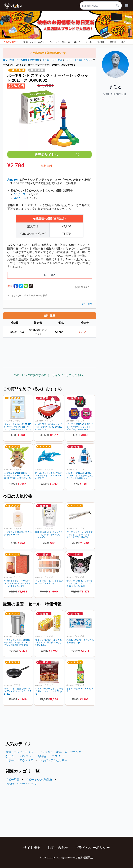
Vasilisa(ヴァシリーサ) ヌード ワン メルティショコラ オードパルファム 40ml (17, 583)
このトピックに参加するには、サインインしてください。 (50, 375)
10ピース (20, 194)
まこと (82, 332)
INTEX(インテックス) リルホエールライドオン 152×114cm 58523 (49, 475)
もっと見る (50, 275)
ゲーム (88, 42)
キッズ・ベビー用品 (52, 60)
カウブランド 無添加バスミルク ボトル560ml (18, 533)
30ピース (20, 198)
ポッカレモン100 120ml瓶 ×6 (80, 690)
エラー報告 (87, 304)
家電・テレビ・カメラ (34, 42)
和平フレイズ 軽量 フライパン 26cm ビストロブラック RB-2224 (18, 691)
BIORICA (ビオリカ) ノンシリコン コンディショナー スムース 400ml (49, 535)
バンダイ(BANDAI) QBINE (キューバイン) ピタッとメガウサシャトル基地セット (80, 475)
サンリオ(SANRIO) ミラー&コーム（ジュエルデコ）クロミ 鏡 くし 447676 (80, 583)
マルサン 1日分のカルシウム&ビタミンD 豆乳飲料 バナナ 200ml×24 (49, 642)
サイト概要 (32, 848)
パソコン (101, 42)
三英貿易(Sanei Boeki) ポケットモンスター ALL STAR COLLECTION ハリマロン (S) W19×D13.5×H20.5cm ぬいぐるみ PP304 (18, 475)
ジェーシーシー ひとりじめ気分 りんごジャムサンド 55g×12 (49, 691)
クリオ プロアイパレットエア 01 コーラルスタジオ (49, 582)
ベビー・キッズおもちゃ (78, 60)
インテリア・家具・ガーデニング (65, 42)
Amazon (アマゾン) (13, 421)
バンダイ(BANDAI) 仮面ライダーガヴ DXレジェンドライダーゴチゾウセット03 (80, 427)
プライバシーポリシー (92, 848)
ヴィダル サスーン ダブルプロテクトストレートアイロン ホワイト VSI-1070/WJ (80, 535)
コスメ (124, 42)
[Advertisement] (50, 352)
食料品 (113, 42)
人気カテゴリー (11, 42)
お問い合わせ (58, 848)
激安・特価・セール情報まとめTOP (21, 60)
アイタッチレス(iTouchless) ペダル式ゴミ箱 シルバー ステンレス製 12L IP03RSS (18, 642)
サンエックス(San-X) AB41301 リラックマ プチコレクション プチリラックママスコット (18, 427)
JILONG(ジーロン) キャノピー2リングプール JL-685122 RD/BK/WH (49, 427)
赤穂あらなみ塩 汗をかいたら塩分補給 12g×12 (80, 641)
